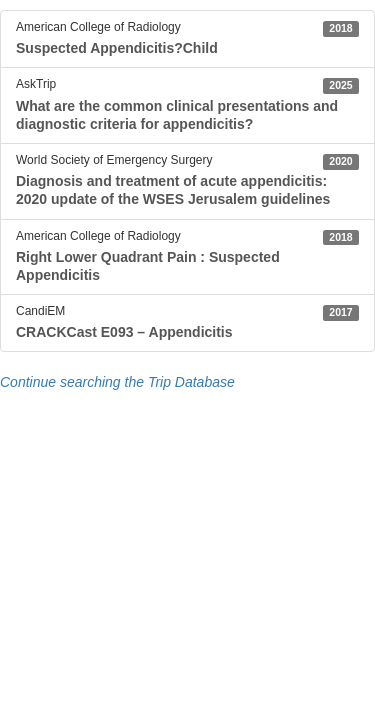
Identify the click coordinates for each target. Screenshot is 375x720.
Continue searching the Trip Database (117, 382)
